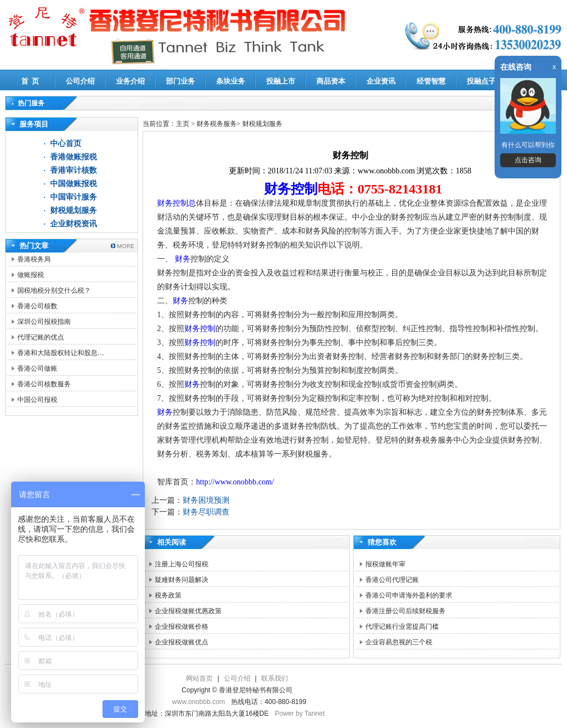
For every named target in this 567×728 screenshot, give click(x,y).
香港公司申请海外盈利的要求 (409, 595)
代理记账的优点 (41, 337)
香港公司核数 (37, 306)
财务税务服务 (217, 124)
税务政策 (168, 595)
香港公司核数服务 (44, 384)
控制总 (184, 203)
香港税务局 (34, 259)
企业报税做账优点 (182, 642)
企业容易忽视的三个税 (399, 642)
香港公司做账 (37, 368)
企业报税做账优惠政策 (188, 611)
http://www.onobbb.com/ (235, 482)
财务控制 (291, 189)
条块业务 (231, 81)
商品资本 (331, 81)
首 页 (30, 81)
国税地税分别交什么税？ (54, 290)
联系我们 (275, 678)
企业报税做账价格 (182, 627)
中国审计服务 (74, 197)
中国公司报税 (37, 400)
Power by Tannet (300, 714)
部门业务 (180, 81)
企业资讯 (381, 81)
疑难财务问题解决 (182, 580)
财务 (165, 203)
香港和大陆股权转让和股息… (61, 353)
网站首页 (199, 678)
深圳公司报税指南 (44, 322)
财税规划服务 (74, 210)
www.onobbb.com (199, 702)
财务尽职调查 (206, 512)
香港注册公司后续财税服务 (405, 611)
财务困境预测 (206, 500)
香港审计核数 (74, 170)
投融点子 (481, 81)
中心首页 (66, 144)
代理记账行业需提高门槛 (402, 627)
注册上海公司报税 (182, 564)
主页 (183, 124)
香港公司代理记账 (392, 580)
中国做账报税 (74, 184)
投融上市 (281, 81)
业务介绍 (130, 81)
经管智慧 (431, 81)
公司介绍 (80, 81)
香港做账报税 (74, 157)
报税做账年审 (385, 564)
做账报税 (31, 275)
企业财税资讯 (74, 224)
